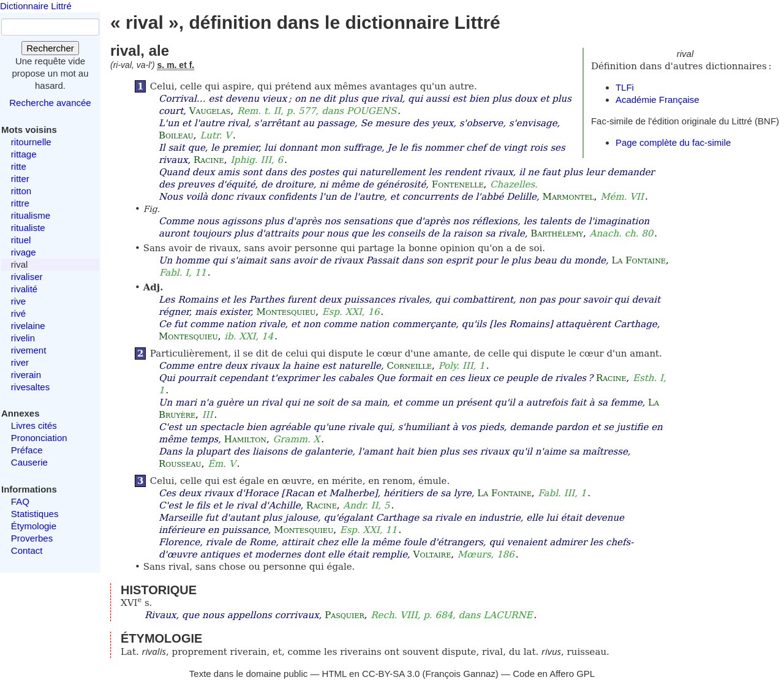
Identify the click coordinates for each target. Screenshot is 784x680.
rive (18, 301)
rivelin (23, 338)
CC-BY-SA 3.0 (391, 674)
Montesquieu (286, 312)
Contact (27, 550)
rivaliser (27, 277)
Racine (209, 160)
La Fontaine (638, 260)
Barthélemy (557, 233)
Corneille (409, 366)
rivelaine (28, 326)
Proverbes (32, 538)
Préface (27, 450)
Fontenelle (458, 184)
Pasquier (345, 615)
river (20, 362)
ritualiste (28, 228)
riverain (26, 375)
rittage (24, 154)
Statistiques (35, 514)
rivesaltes (30, 387)
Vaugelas (210, 111)
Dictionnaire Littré (36, 6)
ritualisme (31, 215)
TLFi (625, 87)
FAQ (20, 501)
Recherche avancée (50, 103)
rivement (29, 350)
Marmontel (568, 197)
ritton (21, 191)
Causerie (29, 462)
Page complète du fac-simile (673, 142)
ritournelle (31, 142)
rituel (21, 240)
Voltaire (432, 554)
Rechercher (50, 48)
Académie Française (658, 100)
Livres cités (34, 425)
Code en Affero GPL (554, 674)
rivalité (24, 289)
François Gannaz (461, 674)
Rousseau (180, 464)
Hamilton (245, 439)
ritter (20, 179)
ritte (19, 166)
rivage (24, 252)
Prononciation (39, 438)
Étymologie (34, 526)
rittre (20, 203)
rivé (18, 313)
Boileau (176, 135)
